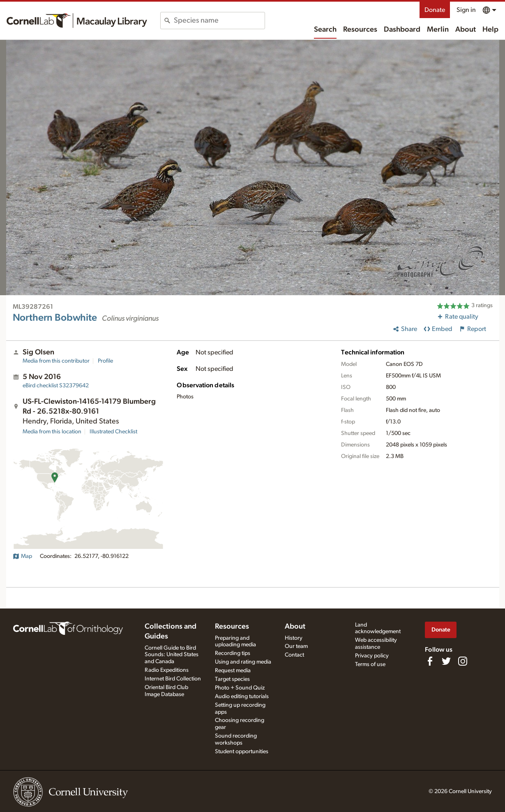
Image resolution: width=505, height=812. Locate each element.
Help (490, 30)
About (466, 30)
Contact (294, 655)
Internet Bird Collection (173, 679)
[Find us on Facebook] (430, 661)
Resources (360, 30)
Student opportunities (242, 752)
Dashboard (402, 30)
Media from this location (52, 432)
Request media (233, 671)
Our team (296, 646)
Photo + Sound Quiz (240, 688)
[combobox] (219, 21)
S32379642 (56, 386)
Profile (105, 361)
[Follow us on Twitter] (446, 661)
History (294, 638)
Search (325, 30)
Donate (435, 10)
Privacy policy (372, 656)
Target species (232, 679)
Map (22, 556)
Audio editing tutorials (242, 696)
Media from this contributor (56, 361)
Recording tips (233, 653)
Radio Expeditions (167, 670)
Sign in (466, 10)
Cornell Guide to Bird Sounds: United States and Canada (172, 655)
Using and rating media (243, 662)
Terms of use (370, 664)
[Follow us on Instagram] (463, 661)
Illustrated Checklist (113, 432)
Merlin (438, 30)
